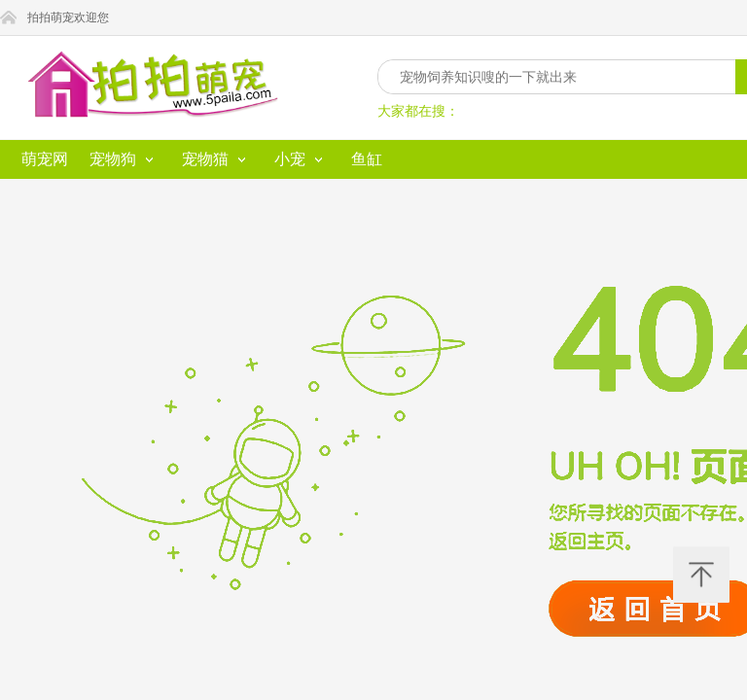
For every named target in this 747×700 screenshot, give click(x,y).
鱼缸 (379, 55)
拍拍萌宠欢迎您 (144, 17)
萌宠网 (29, 55)
